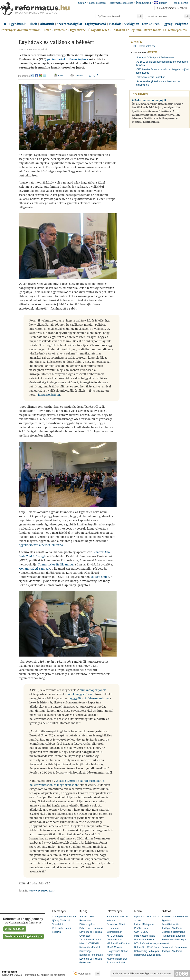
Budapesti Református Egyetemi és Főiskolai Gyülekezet (91, 959)
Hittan (47, 30)
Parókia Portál (142, 928)
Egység (167, 24)
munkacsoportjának (93, 690)
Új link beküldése (15, 929)
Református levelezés (121, 3)
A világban (131, 24)
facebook (36, 75)
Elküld (61, 76)
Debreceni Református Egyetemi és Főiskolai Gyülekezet (91, 932)
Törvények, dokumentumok (20, 30)
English (161, 3)
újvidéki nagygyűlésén (80, 694)
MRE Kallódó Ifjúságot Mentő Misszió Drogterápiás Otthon (119, 947)
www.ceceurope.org (42, 890)
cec (154, 46)
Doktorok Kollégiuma (127, 30)
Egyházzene (78, 30)
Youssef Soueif (100, 577)
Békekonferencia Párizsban (151, 77)
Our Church (151, 24)
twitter (44, 75)
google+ (40, 75)
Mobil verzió (181, 3)
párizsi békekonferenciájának (68, 59)
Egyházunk (17, 24)
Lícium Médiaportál (144, 924)
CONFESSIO (141, 932)
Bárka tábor (152, 30)
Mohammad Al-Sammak (34, 569)
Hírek (33, 24)
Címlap (4, 23)
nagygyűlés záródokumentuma (88, 698)
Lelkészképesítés (175, 30)
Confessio (61, 30)
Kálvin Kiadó (114, 955)
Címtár (82, 3)
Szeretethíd (58, 924)
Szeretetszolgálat (70, 24)
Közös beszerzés (98, 3)
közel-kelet (145, 46)
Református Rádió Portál (147, 947)
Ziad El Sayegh (36, 556)
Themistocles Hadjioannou (55, 564)
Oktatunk (47, 24)
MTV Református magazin (148, 943)
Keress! (187, 16)
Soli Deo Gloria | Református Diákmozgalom (88, 920)
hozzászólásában (49, 395)
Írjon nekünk (143, 3)
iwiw (32, 75)
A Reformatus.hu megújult (149, 100)
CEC (136, 46)
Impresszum (10, 972)
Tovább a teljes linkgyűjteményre (24, 936)
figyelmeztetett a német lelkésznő (41, 545)
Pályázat (181, 24)
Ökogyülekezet (99, 30)
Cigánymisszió (95, 24)
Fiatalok (115, 24)
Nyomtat (79, 76)
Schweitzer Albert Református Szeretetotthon (116, 928)
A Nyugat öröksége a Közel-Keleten (155, 58)
